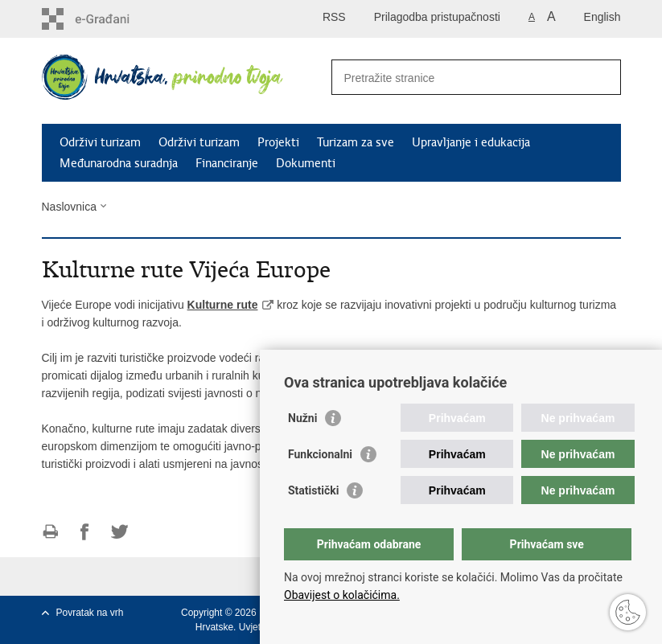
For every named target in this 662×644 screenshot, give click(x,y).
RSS (334, 17)
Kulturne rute (223, 305)
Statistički (313, 490)
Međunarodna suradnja (119, 163)
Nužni (302, 418)
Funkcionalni (320, 454)
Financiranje (227, 163)
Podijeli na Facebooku (85, 532)
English (602, 17)
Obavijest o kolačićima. (342, 595)
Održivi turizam (100, 142)
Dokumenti (306, 163)
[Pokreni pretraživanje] (602, 77)
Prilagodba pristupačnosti (437, 17)
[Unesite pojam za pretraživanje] (459, 78)
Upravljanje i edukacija (471, 142)
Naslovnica (69, 207)
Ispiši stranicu (50, 532)
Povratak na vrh (90, 613)
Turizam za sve (356, 142)
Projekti (278, 142)
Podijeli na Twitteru (119, 532)
